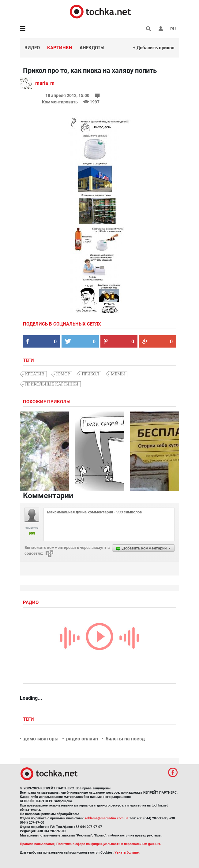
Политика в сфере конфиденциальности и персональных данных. (109, 844)
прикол (90, 374)
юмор (63, 374)
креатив (35, 374)
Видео (32, 48)
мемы (118, 374)
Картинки (60, 48)
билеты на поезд (125, 739)
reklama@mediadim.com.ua (107, 818)
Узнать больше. (127, 853)
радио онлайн (82, 739)
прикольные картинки (52, 384)
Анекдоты (92, 48)
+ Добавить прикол (154, 48)
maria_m (45, 83)
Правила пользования (37, 844)
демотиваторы (41, 739)
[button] (161, 29)
